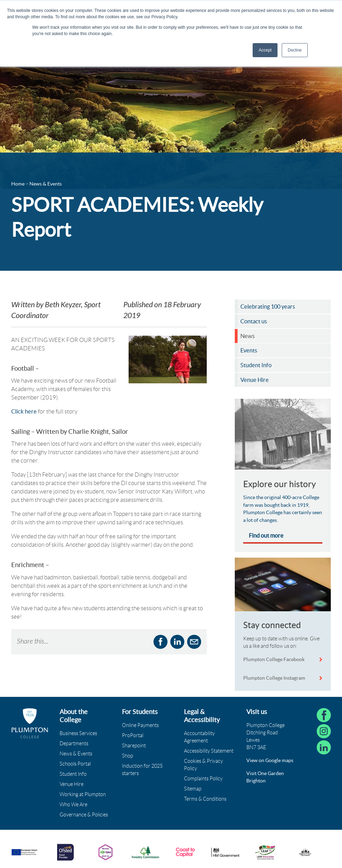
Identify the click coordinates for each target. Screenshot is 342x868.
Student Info (73, 774)
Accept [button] (265, 50)
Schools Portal (75, 764)
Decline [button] (295, 50)
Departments (74, 743)
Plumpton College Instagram (274, 678)
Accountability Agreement (199, 737)
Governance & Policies (84, 815)
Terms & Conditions (205, 799)
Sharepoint (134, 746)
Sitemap (193, 789)
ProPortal (133, 735)
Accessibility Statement (209, 751)
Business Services (78, 733)
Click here (24, 411)
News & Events (76, 754)
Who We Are (73, 805)
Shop (128, 756)
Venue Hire (71, 784)
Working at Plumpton (83, 794)
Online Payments (140, 725)
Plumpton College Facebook (274, 659)
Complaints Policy (203, 779)
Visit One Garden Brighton (265, 777)
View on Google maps (270, 760)
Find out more (266, 536)
